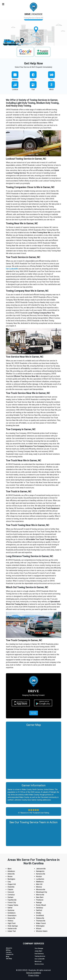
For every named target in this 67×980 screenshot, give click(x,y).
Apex (10, 869)
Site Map (9, 959)
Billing (8, 950)
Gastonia (11, 910)
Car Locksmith (40, 959)
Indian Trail (12, 931)
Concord (11, 892)
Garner (10, 908)
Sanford (39, 910)
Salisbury (40, 908)
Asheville (11, 874)
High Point (12, 923)
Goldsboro (12, 913)
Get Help (34, 713)
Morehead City (42, 892)
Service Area (39, 964)
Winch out (38, 961)
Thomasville (41, 921)
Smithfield (40, 916)
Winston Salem (42, 931)
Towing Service (40, 956)
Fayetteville (12, 900)
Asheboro (11, 871)
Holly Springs (13, 926)
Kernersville (41, 874)
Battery (15, 80)
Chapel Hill (12, 884)
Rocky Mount (41, 905)
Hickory (10, 921)
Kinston (39, 876)
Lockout (15, 89)
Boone (10, 876)
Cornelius (11, 895)
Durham (10, 897)
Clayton (10, 889)
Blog (8, 957)
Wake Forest (41, 923)
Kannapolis (40, 871)
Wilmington (40, 926)
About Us (9, 948)
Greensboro (12, 916)
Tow (51, 80)
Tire (33, 80)
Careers (9, 952)
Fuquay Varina (13, 905)
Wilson (39, 929)
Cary (9, 882)
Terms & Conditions (33, 973)
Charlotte (11, 887)
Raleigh (39, 902)
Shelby (39, 913)
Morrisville (40, 895)
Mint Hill (39, 884)
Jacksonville (41, 869)
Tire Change (39, 948)
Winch (51, 89)
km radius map (34, 752)
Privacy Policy (34, 975)
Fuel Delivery (39, 954)
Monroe (39, 887)
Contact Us (10, 954)
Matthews (40, 882)
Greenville (11, 918)
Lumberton (40, 879)
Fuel (33, 89)
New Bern (40, 897)
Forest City (12, 902)
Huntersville (12, 929)
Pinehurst (40, 900)
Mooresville (41, 889)
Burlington (11, 879)
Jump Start (38, 951)
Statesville (40, 918)
